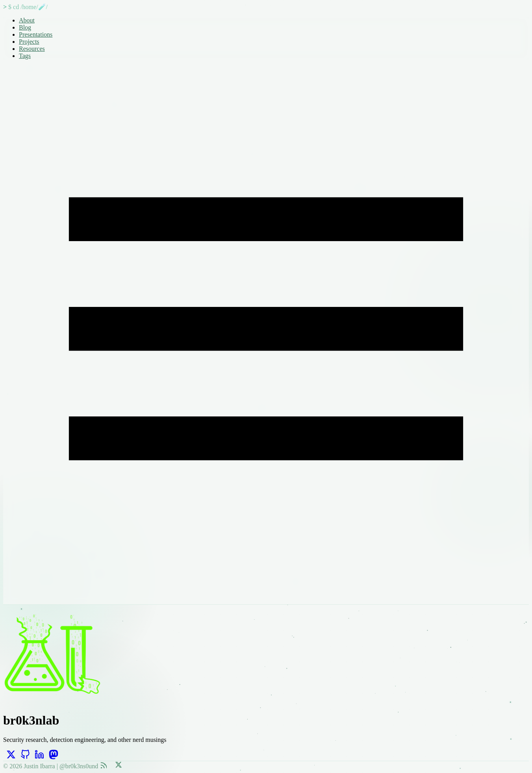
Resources (32, 49)
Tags (25, 56)
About (27, 20)
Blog (25, 27)
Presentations (36, 34)
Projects (29, 42)
